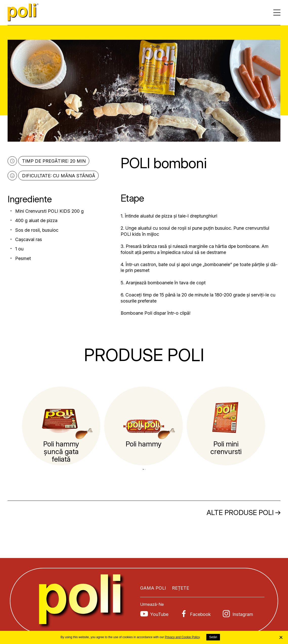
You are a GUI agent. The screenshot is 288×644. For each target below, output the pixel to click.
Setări (213, 637)
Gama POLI (153, 588)
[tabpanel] (61, 426)
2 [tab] (145, 469)
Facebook (200, 614)
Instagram (243, 614)
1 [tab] (143, 469)
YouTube (159, 614)
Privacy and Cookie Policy (182, 637)
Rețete (181, 588)
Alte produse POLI (240, 512)
